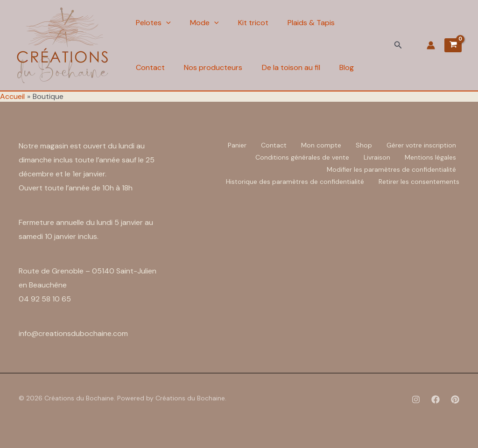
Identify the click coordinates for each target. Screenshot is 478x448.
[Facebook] (436, 399)
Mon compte (321, 145)
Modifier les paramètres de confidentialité (391, 169)
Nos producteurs (215, 67)
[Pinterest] (455, 399)
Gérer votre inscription (421, 145)
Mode (206, 23)
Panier (237, 145)
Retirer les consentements (419, 182)
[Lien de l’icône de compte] (431, 45)
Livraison (377, 157)
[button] (398, 45)
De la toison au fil (294, 67)
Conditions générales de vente (302, 157)
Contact (150, 67)
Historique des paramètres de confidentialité (295, 182)
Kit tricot (257, 23)
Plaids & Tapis (316, 23)
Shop (364, 145)
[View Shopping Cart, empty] (453, 45)
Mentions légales (430, 157)
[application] (166, 23)
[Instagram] (416, 399)
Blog (352, 67)
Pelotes (153, 23)
